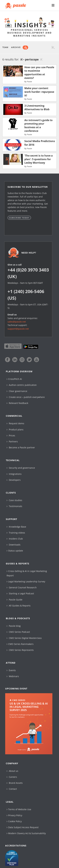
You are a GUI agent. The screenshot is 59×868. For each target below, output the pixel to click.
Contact (12, 789)
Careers (12, 777)
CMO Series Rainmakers (20, 644)
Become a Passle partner (21, 447)
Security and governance (21, 468)
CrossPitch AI (14, 379)
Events (11, 670)
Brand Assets (15, 783)
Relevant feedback (17, 403)
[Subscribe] (25, 47)
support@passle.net (18, 329)
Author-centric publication (22, 385)
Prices (11, 435)
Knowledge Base (16, 527)
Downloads (14, 545)
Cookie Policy (14, 821)
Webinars (13, 676)
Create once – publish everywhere (26, 397)
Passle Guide (14, 600)
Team (5, 47)
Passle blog (14, 626)
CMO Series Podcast (18, 632)
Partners (12, 441)
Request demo (15, 423)
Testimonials (14, 506)
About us (12, 771)
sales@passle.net (17, 322)
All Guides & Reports (19, 606)
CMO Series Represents (20, 650)
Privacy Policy (14, 815)
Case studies (14, 500)
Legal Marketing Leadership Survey (26, 581)
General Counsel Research (22, 587)
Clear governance (17, 391)
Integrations (14, 474)
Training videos (16, 533)
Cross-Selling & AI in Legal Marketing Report (27, 573)
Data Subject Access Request (23, 827)
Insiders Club (15, 539)
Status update (15, 551)
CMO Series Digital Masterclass (24, 638)
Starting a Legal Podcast (20, 593)
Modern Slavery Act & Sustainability (26, 833)
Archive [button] (16, 47)
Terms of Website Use (19, 809)
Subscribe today (19, 218)
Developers (14, 480)
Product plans (15, 430)
